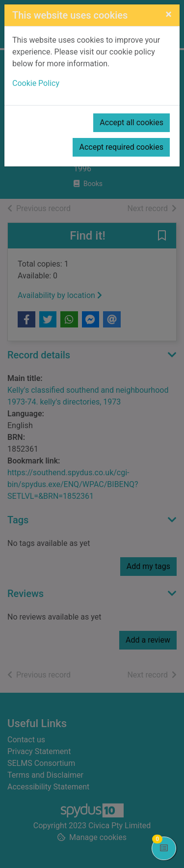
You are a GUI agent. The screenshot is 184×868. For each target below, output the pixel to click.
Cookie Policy (36, 83)
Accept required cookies (121, 147)
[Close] (169, 14)
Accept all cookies (131, 122)
